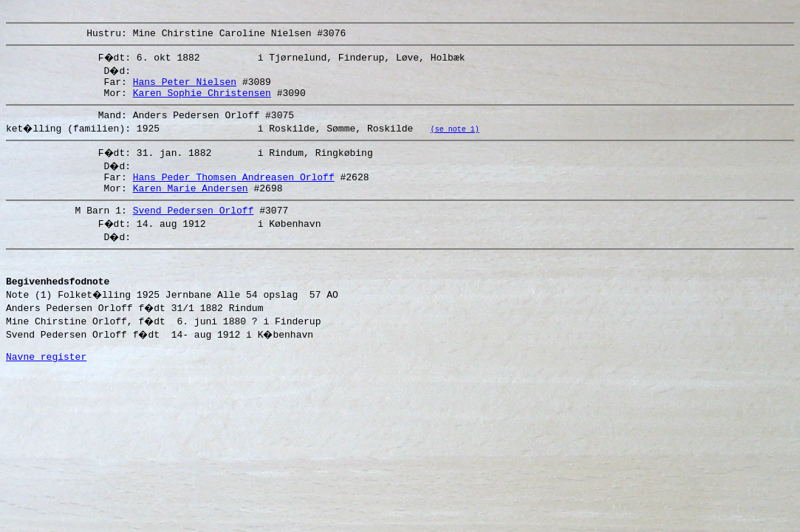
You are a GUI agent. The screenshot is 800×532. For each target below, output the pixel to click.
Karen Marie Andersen (191, 203)
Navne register (46, 385)
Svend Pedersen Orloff (194, 228)
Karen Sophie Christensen (202, 101)
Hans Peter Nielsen (185, 88)
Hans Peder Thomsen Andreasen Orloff (234, 190)
